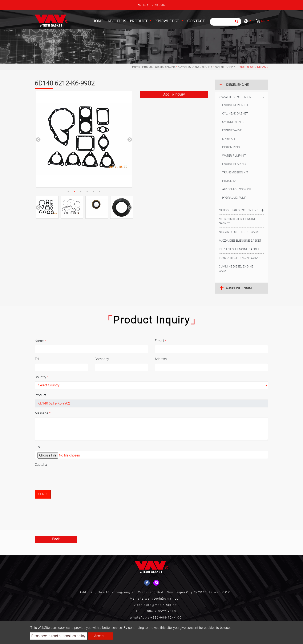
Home (99, 21)
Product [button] (139, 21)
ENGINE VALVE (232, 130)
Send (42, 494)
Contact (196, 21)
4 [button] (87, 192)
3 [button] (81, 192)
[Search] (226, 22)
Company (102, 359)
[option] (84, 139)
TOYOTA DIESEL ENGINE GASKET (240, 258)
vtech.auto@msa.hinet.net (156, 605)
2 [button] (74, 192)
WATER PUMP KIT (226, 67)
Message (43, 413)
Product (148, 67)
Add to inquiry (174, 94)
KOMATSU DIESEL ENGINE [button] (236, 97)
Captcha (41, 465)
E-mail (161, 341)
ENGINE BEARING (234, 164)
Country (42, 377)
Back (56, 539)
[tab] (241, 85)
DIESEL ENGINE (165, 67)
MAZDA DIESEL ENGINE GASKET (240, 241)
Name (40, 341)
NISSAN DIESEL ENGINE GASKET (240, 232)
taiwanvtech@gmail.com (161, 599)
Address (161, 359)
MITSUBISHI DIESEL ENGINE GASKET (237, 221)
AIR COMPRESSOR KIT (237, 189)
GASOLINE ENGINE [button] (240, 288)
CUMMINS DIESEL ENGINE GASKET (236, 269)
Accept (99, 636)
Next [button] (129, 139)
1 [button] (68, 192)
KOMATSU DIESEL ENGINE (195, 67)
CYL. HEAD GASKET (235, 113)
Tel (37, 359)
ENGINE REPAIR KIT (235, 105)
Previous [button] (38, 139)
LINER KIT (229, 139)
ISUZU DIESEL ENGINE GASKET (239, 249)
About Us (117, 21)
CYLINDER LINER (233, 122)
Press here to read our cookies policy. (59, 636)
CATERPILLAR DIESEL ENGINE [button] (239, 210)
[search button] (236, 23)
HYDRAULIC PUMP (234, 198)
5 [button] (93, 192)
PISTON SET (230, 181)
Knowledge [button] (168, 21)
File (37, 446)
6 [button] (100, 192)
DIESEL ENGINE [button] (237, 85)
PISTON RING (231, 147)
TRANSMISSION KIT (235, 172)
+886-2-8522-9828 (161, 611)
